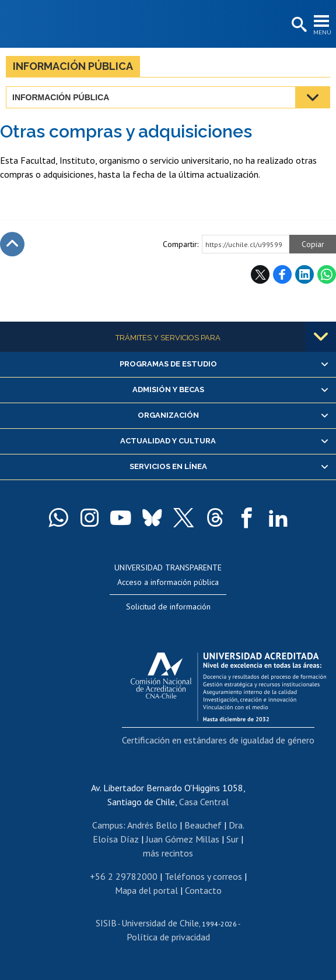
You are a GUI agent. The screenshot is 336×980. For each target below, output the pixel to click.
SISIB (106, 923)
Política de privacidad (168, 937)
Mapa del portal (146, 890)
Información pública (73, 66)
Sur (232, 839)
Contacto (203, 890)
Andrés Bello (152, 825)
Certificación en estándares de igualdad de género (218, 740)
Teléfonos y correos (203, 876)
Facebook (282, 274)
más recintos (168, 853)
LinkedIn (304, 274)
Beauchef (203, 825)
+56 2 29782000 (124, 876)
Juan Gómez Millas (183, 839)
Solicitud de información (168, 607)
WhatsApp (327, 274)
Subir (12, 244)
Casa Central (204, 802)
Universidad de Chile (160, 923)
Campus (108, 825)
